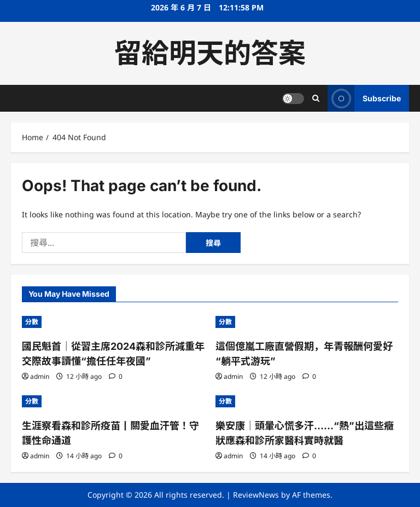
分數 (32, 322)
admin (40, 376)
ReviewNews (256, 495)
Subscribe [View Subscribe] (364, 98)
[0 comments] (116, 376)
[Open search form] (316, 98)
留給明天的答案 (210, 53)
